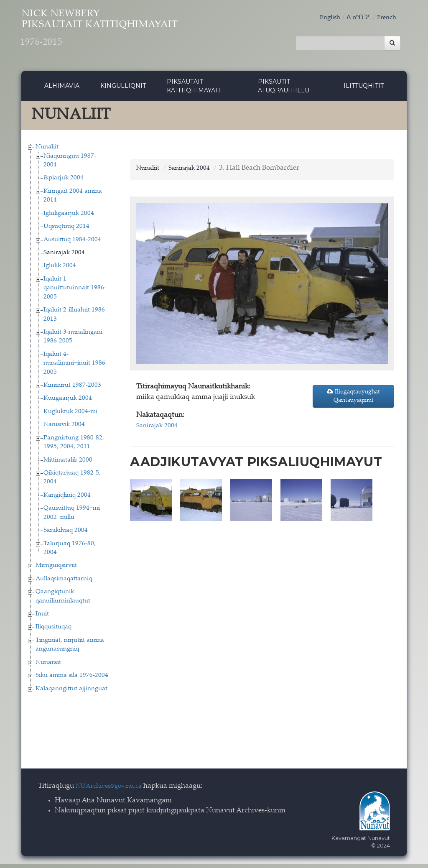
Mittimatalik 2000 (68, 463)
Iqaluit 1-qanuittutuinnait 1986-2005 (75, 291)
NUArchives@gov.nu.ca (113, 790)
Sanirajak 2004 (64, 256)
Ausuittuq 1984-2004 (72, 243)
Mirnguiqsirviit (56, 569)
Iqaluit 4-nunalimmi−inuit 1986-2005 (75, 367)
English (324, 18)
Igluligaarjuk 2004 (69, 217)
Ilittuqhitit (364, 89)
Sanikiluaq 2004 (66, 534)
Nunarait (48, 666)
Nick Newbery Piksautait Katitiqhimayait (135, 34)
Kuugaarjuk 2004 (68, 402)
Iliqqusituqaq (53, 631)
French (385, 18)
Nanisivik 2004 (64, 428)
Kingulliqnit (123, 89)
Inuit (42, 617)
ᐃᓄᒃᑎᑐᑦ (355, 18)
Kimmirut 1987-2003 (72, 389)
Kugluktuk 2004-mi (70, 415)
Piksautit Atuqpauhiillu (284, 89)
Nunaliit (47, 150)
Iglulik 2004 (60, 269)
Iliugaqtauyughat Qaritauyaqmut (353, 399)
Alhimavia (62, 89)
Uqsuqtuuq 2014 (66, 230)
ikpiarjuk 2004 (64, 182)
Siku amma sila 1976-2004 (72, 679)
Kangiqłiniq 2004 (67, 499)
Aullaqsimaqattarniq (64, 582)
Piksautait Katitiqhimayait (194, 89)
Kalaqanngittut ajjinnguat (71, 692)
